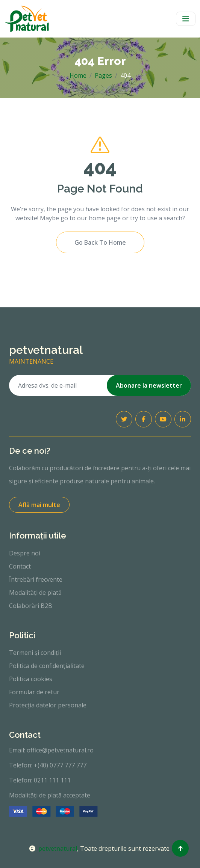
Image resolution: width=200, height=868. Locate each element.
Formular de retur (34, 692)
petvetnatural (53, 848)
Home (78, 75)
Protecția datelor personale (48, 705)
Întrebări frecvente (36, 579)
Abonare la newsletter (149, 385)
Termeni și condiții (35, 653)
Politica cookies (31, 679)
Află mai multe (39, 505)
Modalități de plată (35, 593)
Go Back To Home (100, 242)
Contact (20, 566)
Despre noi (25, 553)
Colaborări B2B (31, 606)
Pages (103, 75)
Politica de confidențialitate (47, 666)
